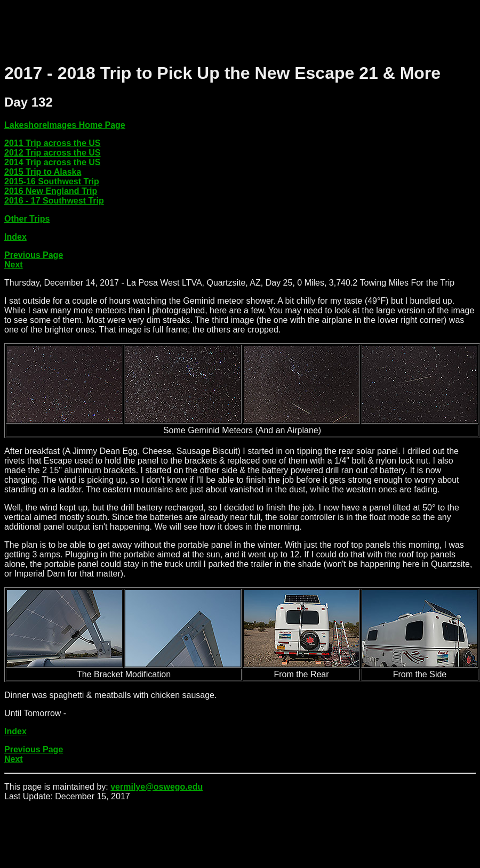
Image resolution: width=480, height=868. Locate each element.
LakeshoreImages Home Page (65, 125)
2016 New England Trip (51, 191)
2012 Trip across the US (53, 153)
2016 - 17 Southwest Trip (54, 201)
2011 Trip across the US (53, 143)
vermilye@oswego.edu (157, 787)
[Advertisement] (198, 28)
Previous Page (34, 255)
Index (15, 237)
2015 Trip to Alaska (43, 172)
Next (14, 265)
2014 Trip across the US (53, 162)
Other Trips (27, 219)
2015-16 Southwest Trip (52, 181)
